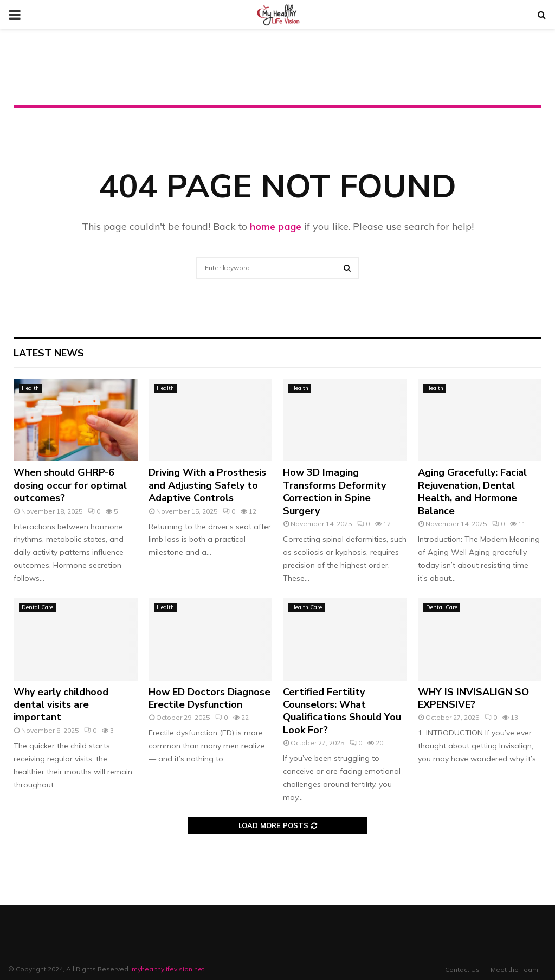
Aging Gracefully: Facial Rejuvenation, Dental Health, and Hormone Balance (472, 491)
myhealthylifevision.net (168, 969)
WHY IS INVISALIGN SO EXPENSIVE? (473, 698)
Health (30, 388)
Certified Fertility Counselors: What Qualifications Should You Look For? (342, 711)
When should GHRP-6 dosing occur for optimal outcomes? (70, 485)
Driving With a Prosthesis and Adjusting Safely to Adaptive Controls (207, 485)
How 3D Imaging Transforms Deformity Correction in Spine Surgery (334, 491)
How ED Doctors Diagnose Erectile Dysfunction (209, 698)
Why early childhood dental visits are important (61, 705)
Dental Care (37, 607)
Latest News (49, 353)
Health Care (306, 607)
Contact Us (462, 969)
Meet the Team (514, 969)
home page (276, 226)
